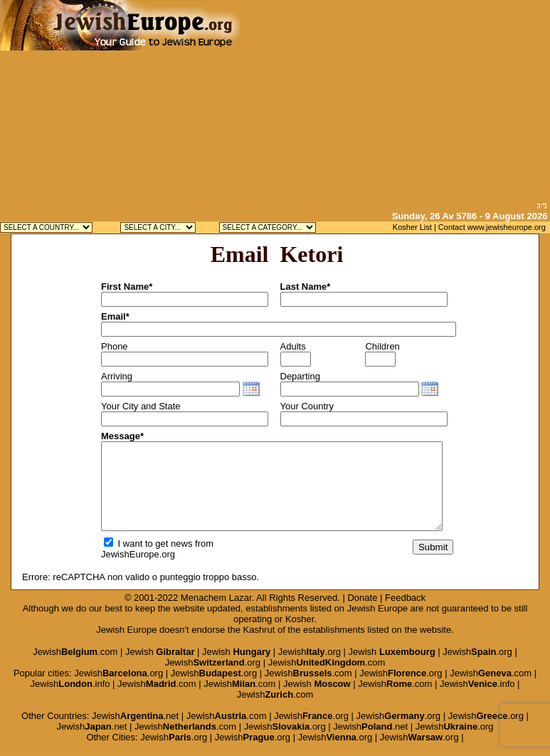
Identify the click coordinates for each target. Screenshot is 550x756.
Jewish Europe (377, 608)
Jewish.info (70, 684)
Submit (433, 547)
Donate (362, 598)
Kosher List (412, 227)
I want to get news (148, 544)
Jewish (160, 652)
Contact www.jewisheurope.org (492, 227)
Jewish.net (135, 716)
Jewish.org (310, 652)
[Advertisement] (395, 100)
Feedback (405, 598)
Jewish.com (75, 652)
